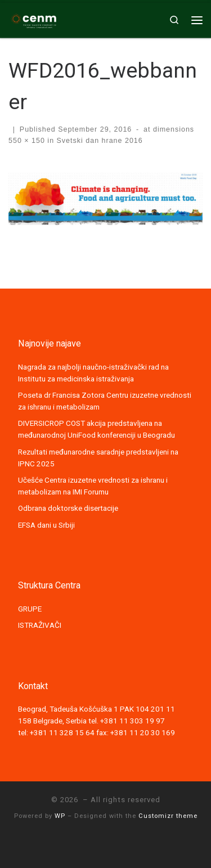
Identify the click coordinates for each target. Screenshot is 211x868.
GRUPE (30, 609)
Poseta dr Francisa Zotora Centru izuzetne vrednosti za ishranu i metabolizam (105, 401)
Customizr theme (168, 816)
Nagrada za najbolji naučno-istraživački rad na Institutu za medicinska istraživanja (93, 373)
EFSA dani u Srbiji (46, 525)
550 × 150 (27, 141)
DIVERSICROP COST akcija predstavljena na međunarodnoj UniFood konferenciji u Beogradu (96, 429)
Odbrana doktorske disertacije (68, 508)
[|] (34, 19)
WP (60, 816)
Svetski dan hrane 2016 (98, 141)
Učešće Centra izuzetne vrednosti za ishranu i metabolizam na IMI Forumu (93, 486)
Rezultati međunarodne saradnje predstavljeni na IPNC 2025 (98, 458)
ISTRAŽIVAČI (40, 625)
